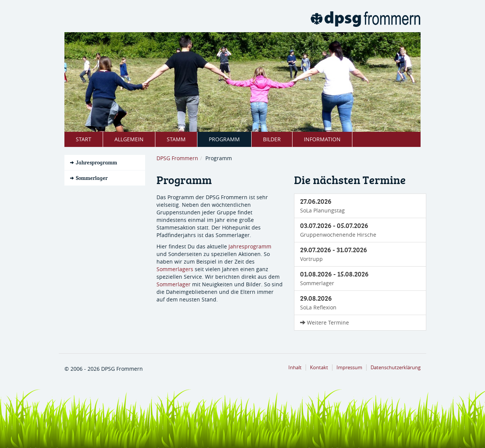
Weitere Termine (325, 322)
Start (84, 139)
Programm (224, 139)
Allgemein (129, 139)
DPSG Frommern (177, 158)
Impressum (349, 368)
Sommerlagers (175, 269)
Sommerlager (174, 284)
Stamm (176, 139)
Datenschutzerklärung (396, 368)
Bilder (272, 139)
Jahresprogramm (250, 246)
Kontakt (319, 368)
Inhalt (295, 368)
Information (322, 139)
